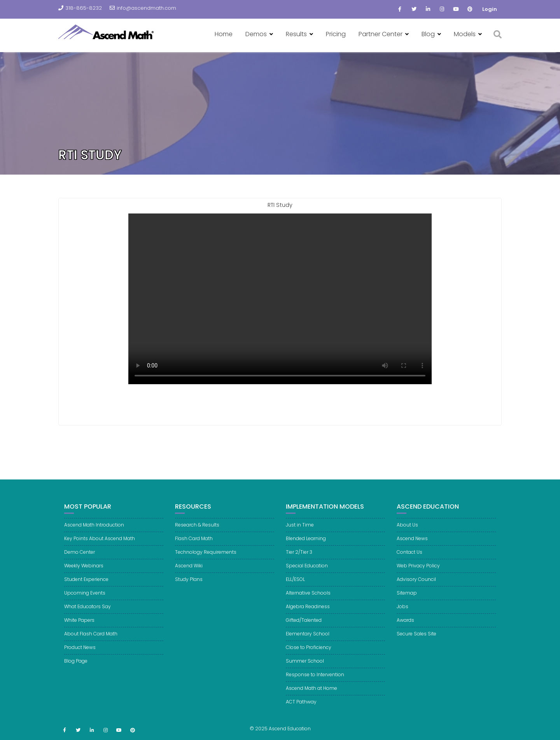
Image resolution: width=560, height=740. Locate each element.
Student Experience (86, 583)
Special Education (307, 570)
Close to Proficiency (309, 652)
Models (465, 34)
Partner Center (381, 34)
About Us (407, 529)
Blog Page (76, 665)
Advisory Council (416, 583)
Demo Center (80, 556)
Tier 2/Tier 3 (299, 556)
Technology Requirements (206, 556)
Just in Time (300, 529)
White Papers (79, 624)
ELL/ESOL (295, 583)
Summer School (305, 665)
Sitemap (407, 597)
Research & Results (197, 529)
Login (490, 9)
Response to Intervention (315, 679)
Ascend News (412, 543)
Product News (80, 652)
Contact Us (409, 556)
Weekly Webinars (84, 570)
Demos (256, 34)
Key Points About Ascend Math (100, 543)
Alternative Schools (308, 597)
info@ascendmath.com (143, 8)
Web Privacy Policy (418, 570)
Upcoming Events (85, 597)
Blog (428, 34)
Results (296, 34)
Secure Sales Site (416, 638)
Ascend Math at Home (311, 692)
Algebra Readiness (308, 611)
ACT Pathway (301, 706)
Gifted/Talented (304, 624)
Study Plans (189, 583)
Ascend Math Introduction (94, 529)
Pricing (336, 34)
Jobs (402, 611)
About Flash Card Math (91, 638)
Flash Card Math (194, 543)
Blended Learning (306, 543)
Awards (405, 624)
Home (224, 34)
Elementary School (308, 638)
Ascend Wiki (189, 570)
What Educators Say (87, 611)
